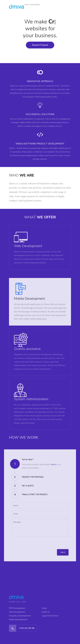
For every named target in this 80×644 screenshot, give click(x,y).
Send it (52, 470)
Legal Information (50, 616)
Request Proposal (40, 45)
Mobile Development (18, 620)
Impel (44, 608)
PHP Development (17, 608)
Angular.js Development (20, 616)
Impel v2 (46, 612)
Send (60, 546)
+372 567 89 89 (27, 628)
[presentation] (28, 537)
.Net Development (17, 612)
